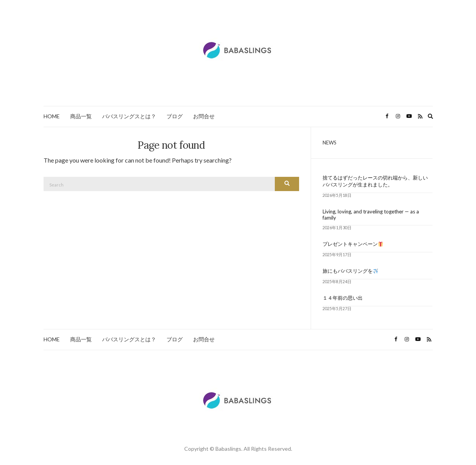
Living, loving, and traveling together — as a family (371, 215)
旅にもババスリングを (350, 271)
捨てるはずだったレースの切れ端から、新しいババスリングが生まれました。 (375, 181)
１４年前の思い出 (343, 298)
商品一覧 (81, 116)
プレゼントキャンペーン (353, 244)
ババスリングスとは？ (129, 116)
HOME (52, 116)
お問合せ (204, 116)
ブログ (175, 116)
